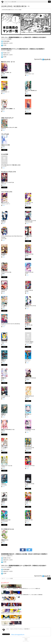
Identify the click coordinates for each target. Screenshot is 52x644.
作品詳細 (4, 77)
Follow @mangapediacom (18, 634)
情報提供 (26, 639)
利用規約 (26, 640)
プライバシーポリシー (26, 641)
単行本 (4, 75)
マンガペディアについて (26, 638)
